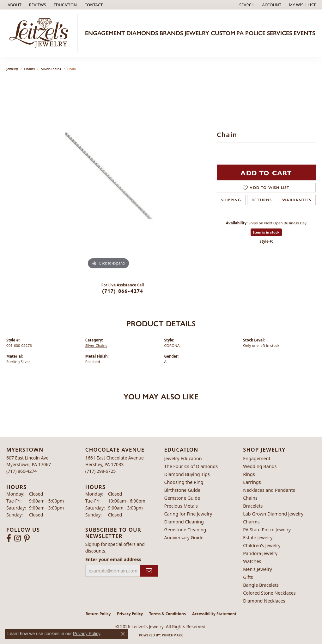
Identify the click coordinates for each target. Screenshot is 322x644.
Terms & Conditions (167, 614)
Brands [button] (171, 33)
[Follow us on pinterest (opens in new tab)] (27, 538)
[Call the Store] (22, 471)
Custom (223, 33)
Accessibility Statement (214, 614)
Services (279, 33)
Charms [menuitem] (251, 522)
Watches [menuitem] (252, 561)
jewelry (12, 69)
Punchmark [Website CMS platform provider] (172, 635)
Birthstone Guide (182, 490)
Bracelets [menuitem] (253, 506)
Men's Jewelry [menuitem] (258, 569)
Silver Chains (51, 69)
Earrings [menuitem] (252, 482)
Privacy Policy (130, 614)
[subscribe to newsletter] (149, 571)
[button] (65, 5)
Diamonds (142, 33)
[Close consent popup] (123, 634)
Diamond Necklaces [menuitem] (264, 601)
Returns (262, 200)
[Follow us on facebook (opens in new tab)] (9, 538)
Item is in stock (266, 232)
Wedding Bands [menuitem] (260, 466)
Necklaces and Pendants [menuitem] (269, 490)
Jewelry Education (183, 458)
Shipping (231, 200)
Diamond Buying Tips (187, 474)
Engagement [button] (105, 33)
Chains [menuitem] (250, 498)
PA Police (251, 33)
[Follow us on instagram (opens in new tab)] (18, 538)
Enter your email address (113, 559)
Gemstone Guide (182, 498)
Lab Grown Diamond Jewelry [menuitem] (273, 514)
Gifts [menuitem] (248, 577)
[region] (108, 176)
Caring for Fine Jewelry (188, 514)
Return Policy (98, 614)
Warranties (297, 200)
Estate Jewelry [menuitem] (258, 538)
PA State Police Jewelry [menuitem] (267, 530)
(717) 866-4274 (123, 291)
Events (304, 33)
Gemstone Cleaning (185, 530)
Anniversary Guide (184, 538)
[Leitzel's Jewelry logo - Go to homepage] (40, 33)
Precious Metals (181, 506)
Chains (30, 69)
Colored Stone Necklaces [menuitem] (269, 593)
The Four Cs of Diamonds (191, 466)
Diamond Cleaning (184, 522)
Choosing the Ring (184, 482)
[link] (14, 5)
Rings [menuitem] (249, 474)
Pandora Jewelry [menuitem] (260, 553)
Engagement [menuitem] (257, 458)
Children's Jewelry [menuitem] (262, 545)
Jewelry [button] (197, 33)
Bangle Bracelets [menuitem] (261, 585)
